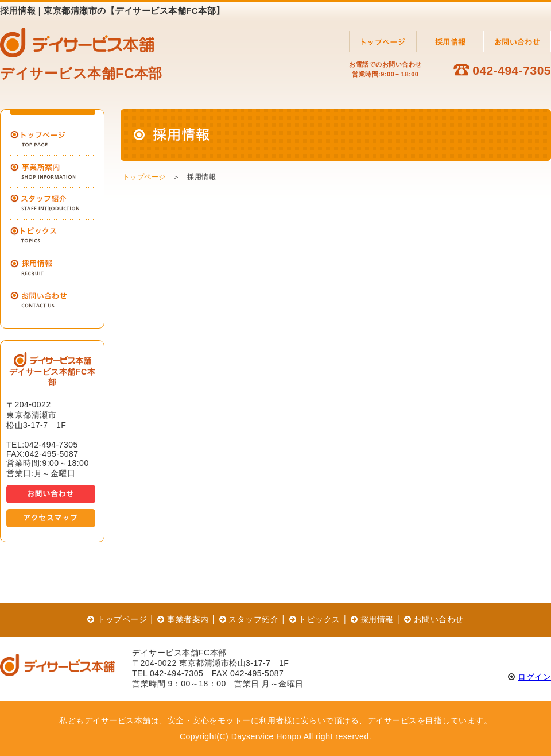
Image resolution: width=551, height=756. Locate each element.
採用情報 (372, 619)
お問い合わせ (434, 619)
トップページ (144, 177)
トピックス (315, 619)
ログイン (534, 677)
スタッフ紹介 (249, 619)
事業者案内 (183, 619)
